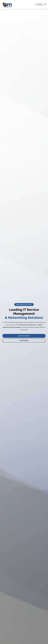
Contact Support (24, 340)
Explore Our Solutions (24, 336)
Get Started (39, 4)
